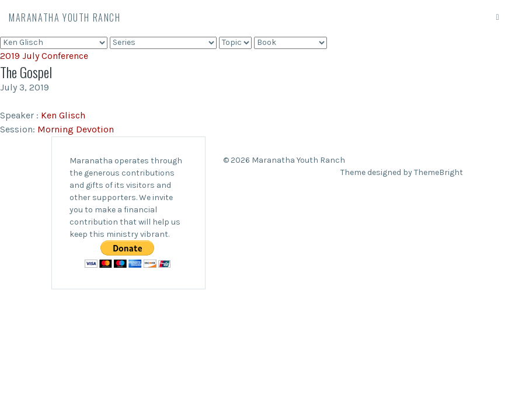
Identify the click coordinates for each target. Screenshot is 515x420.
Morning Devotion (76, 129)
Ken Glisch (63, 115)
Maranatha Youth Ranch (65, 17)
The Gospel (26, 72)
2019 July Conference (44, 56)
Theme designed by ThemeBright (402, 172)
